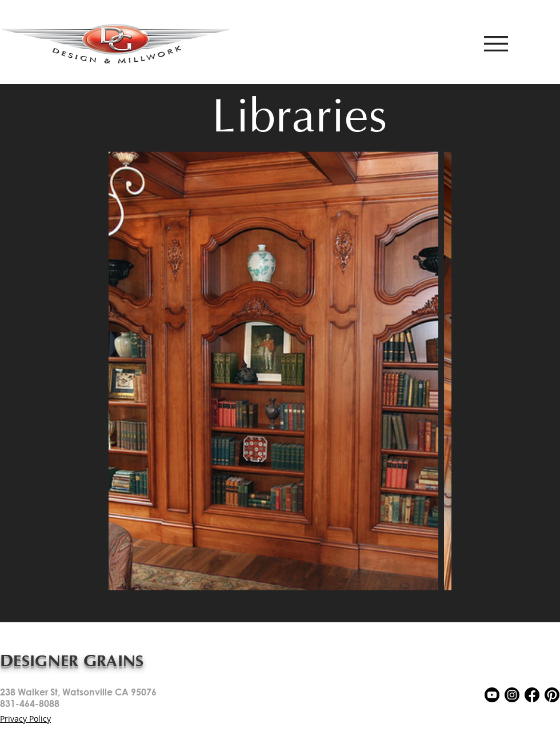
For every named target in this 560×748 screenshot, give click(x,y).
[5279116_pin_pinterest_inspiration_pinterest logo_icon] (552, 695)
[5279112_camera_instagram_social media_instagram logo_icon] (512, 695)
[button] (496, 44)
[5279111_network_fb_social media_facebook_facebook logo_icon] (532, 695)
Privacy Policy (25, 719)
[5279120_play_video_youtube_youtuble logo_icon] (492, 695)
